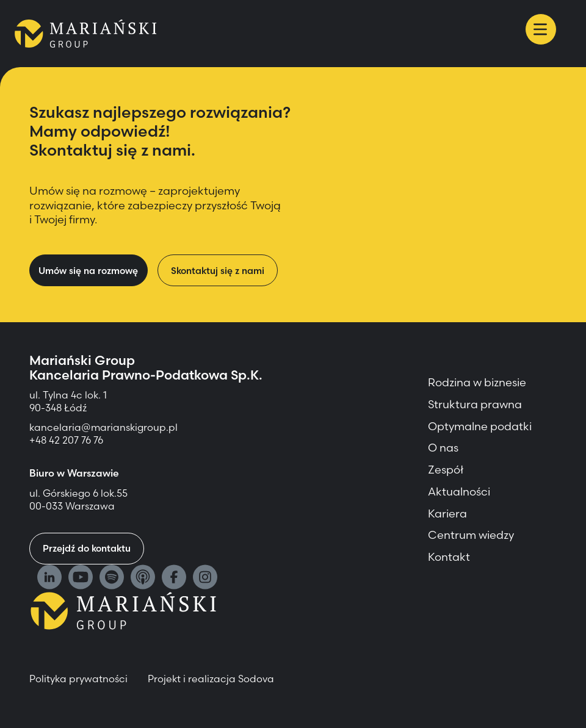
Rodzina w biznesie (477, 382)
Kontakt (449, 557)
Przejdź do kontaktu (87, 548)
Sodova (256, 679)
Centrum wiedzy (471, 535)
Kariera (447, 514)
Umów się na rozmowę (88, 271)
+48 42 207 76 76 (66, 440)
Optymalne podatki (480, 426)
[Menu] (541, 29)
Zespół (446, 470)
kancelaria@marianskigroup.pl (105, 427)
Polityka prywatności (78, 679)
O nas (443, 448)
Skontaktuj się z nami (218, 271)
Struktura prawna (475, 404)
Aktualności (459, 492)
